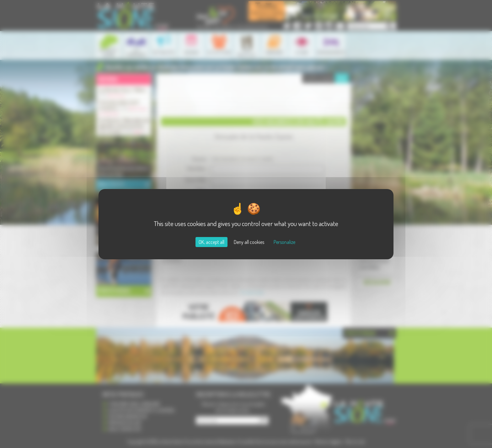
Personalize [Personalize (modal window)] (284, 242)
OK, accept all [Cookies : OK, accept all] (211, 242)
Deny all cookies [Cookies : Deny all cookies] (249, 242)
